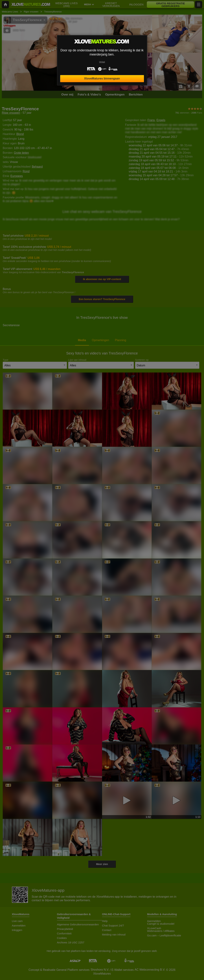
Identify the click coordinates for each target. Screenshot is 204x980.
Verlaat (102, 62)
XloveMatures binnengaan (102, 78)
